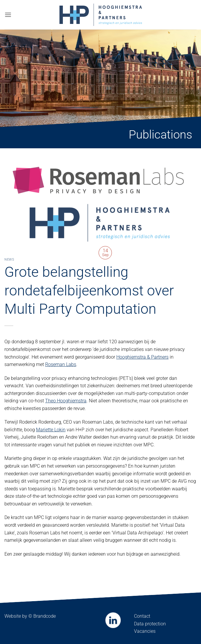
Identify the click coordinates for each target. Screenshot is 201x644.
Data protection (150, 624)
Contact (142, 616)
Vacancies (145, 631)
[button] (8, 15)
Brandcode (45, 616)
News (9, 260)
